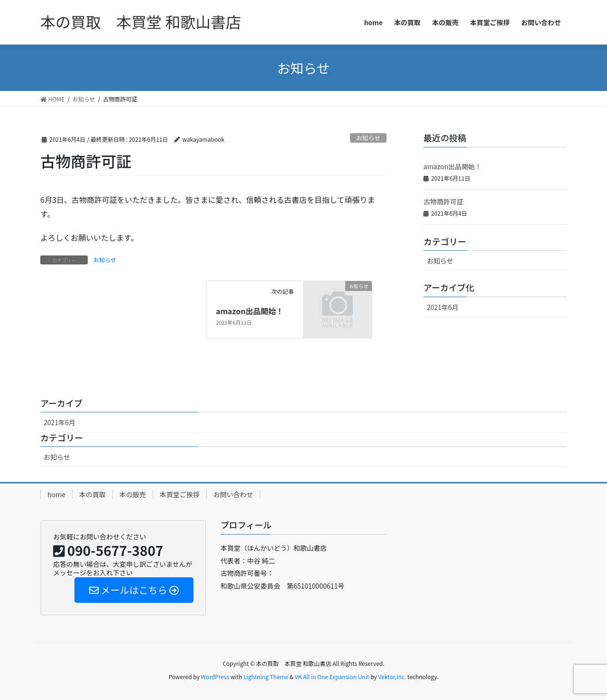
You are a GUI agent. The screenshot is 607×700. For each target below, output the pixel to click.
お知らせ (368, 138)
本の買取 (92, 494)
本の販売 (133, 494)
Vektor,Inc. (392, 677)
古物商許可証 (443, 201)
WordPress (215, 677)
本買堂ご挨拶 (180, 494)
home (56, 494)
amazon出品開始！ (250, 311)
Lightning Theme (266, 677)
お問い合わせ (233, 494)
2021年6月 (443, 307)
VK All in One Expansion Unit (332, 677)
